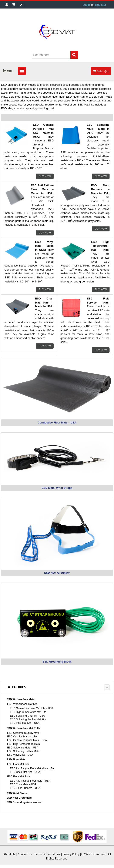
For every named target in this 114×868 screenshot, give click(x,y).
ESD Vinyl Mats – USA (20, 755)
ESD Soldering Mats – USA (23, 748)
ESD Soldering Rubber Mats (23, 751)
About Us (9, 854)
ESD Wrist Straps (17, 793)
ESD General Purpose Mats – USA (27, 740)
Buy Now (45, 176)
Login (86, 5)
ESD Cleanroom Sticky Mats (23, 733)
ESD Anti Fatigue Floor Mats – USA (30, 781)
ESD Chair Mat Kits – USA (25, 772)
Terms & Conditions (47, 854)
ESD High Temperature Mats (24, 744)
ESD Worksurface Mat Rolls (23, 728)
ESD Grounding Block (57, 662)
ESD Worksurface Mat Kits (22, 704)
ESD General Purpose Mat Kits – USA (32, 708)
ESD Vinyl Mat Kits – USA (25, 723)
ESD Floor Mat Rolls (19, 777)
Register (101, 5)
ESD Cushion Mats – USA (22, 737)
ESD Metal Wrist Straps (57, 488)
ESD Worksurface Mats (21, 699)
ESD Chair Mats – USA (23, 784)
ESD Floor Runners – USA (25, 788)
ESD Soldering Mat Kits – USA (27, 716)
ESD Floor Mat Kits (18, 764)
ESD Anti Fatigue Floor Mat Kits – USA (32, 768)
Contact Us (25, 854)
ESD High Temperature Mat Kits (28, 712)
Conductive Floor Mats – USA (57, 423)
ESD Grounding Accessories (24, 802)
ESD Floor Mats (16, 760)
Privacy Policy (71, 854)
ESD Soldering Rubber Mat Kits (28, 719)
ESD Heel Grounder (57, 573)
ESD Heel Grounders (19, 798)
